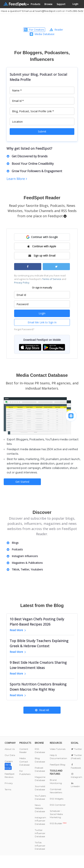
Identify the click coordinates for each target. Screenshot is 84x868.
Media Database (42, 34)
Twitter (76, 749)
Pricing (23, 4)
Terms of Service (52, 279)
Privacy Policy (22, 283)
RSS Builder (58, 823)
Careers (9, 764)
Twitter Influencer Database (40, 833)
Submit (42, 131)
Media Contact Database (24, 761)
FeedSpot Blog (58, 765)
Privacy (9, 783)
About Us (10, 749)
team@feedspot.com (49, 11)
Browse (48, 4)
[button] (42, 237)
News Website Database (40, 808)
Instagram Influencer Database (40, 821)
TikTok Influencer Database (40, 846)
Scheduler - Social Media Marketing (56, 814)
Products (35, 4)
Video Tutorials (58, 749)
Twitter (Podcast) (76, 757)
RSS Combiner (58, 805)
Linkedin (75, 785)
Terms (8, 789)
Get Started (22, 482)
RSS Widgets (57, 799)
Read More (18, 630)
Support (61, 4)
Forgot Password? (24, 329)
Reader (56, 30)
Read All (42, 710)
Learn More (17, 179)
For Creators (34, 30)
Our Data (10, 755)
